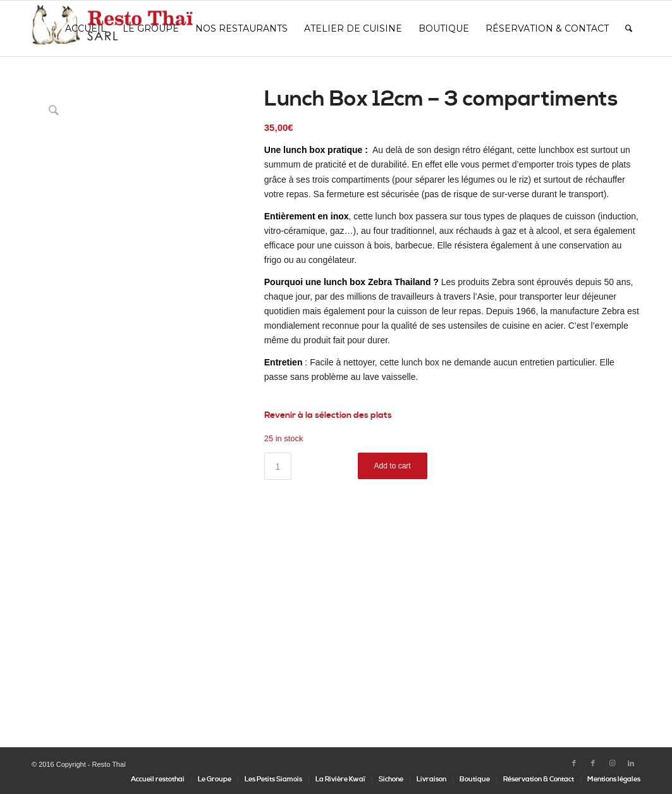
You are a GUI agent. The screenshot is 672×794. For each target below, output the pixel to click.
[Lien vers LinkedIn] (631, 764)
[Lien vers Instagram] (612, 764)
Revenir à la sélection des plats (328, 415)
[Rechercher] (629, 28)
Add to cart (393, 466)
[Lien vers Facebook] (574, 764)
